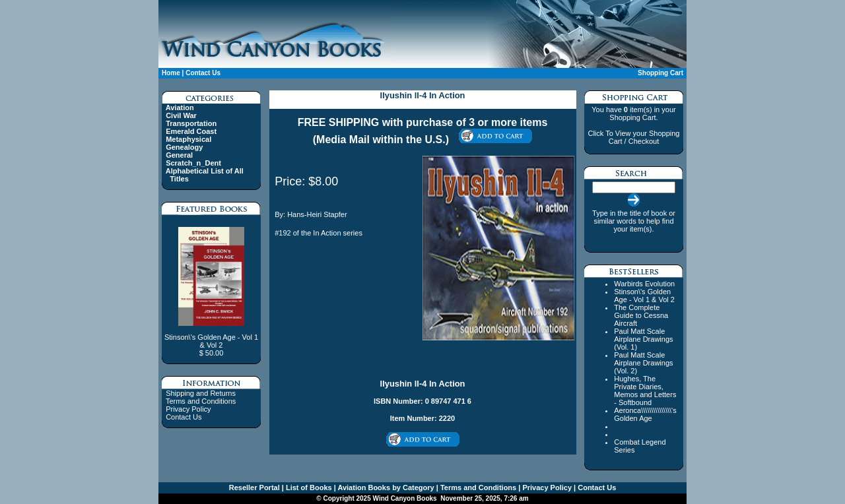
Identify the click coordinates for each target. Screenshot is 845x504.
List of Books (308, 488)
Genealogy (184, 147)
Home (171, 73)
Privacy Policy (188, 409)
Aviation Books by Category (385, 488)
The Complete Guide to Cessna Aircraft (641, 315)
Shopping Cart (660, 73)
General (179, 155)
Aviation (180, 108)
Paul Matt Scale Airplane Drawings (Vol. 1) (643, 339)
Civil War (181, 115)
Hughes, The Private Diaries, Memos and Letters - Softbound (645, 391)
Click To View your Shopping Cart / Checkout (633, 137)
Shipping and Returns (201, 393)
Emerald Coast (191, 131)
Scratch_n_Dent (193, 163)
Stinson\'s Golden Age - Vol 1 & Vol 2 (644, 296)
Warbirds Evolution (644, 284)
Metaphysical (188, 139)
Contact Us (203, 73)
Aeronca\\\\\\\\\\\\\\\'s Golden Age (645, 414)
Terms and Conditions (201, 401)
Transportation (191, 123)
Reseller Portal (254, 488)
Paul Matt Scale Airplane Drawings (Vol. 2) (643, 363)
